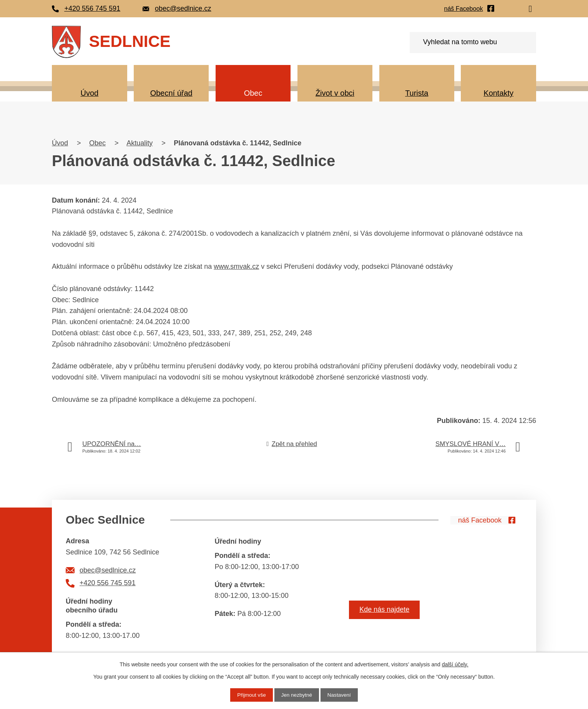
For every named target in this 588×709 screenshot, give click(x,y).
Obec (253, 93)
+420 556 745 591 (108, 583)
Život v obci (335, 93)
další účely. (455, 664)
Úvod (89, 93)
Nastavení (340, 695)
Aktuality (140, 143)
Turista (417, 93)
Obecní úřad (171, 93)
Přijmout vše (250, 695)
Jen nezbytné (296, 695)
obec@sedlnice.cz (108, 570)
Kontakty (498, 93)
